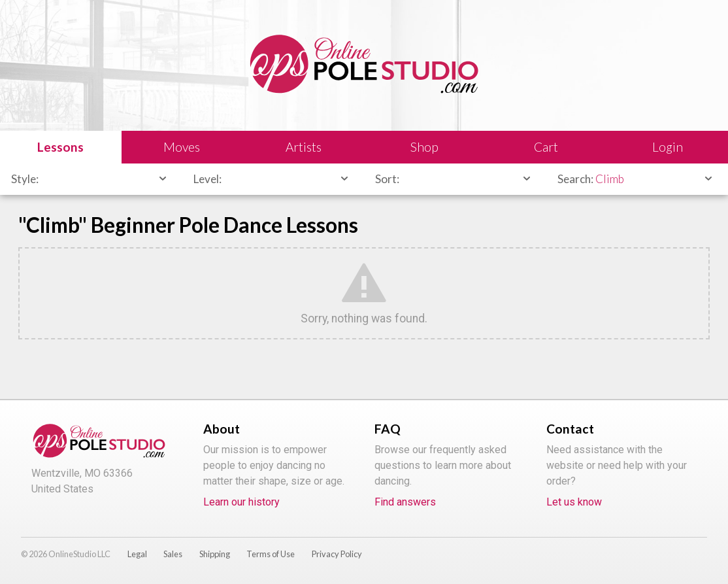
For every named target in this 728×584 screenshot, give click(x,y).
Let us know (574, 502)
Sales (173, 554)
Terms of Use (271, 554)
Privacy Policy (337, 554)
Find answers (405, 502)
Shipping (215, 554)
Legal (137, 554)
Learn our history (241, 502)
